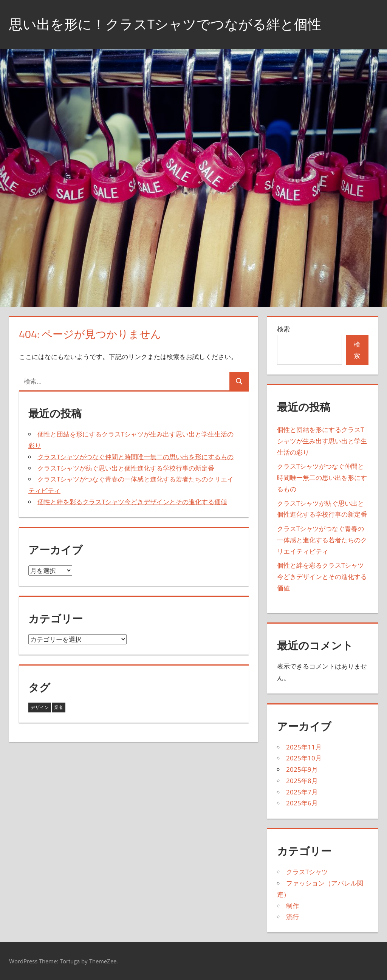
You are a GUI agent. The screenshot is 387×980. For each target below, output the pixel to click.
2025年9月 (302, 769)
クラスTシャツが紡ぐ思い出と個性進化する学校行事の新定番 (126, 468)
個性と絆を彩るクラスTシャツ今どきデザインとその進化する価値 (132, 502)
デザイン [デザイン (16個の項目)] (40, 707)
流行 (293, 917)
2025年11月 (304, 747)
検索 (283, 329)
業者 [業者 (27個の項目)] (59, 707)
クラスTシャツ (307, 872)
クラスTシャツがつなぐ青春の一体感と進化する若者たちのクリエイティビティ (322, 540)
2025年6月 (302, 803)
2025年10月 (304, 758)
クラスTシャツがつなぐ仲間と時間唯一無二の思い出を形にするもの (135, 457)
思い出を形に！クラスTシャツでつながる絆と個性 (165, 24)
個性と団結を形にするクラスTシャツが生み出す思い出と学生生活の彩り (322, 441)
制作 (293, 906)
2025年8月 (302, 781)
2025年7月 (302, 792)
